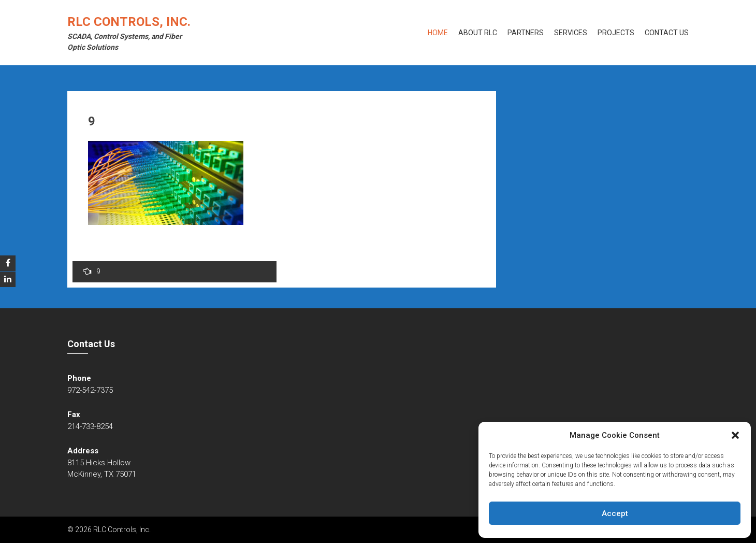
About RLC (478, 33)
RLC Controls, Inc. (129, 22)
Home (438, 33)
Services (571, 33)
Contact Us (667, 33)
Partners (526, 33)
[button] (735, 435)
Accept (615, 513)
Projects (616, 33)
